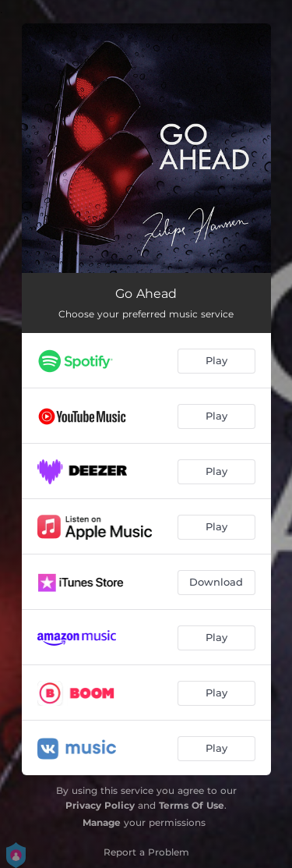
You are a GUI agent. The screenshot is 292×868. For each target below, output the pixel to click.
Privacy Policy (100, 805)
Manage (102, 822)
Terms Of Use (192, 805)
